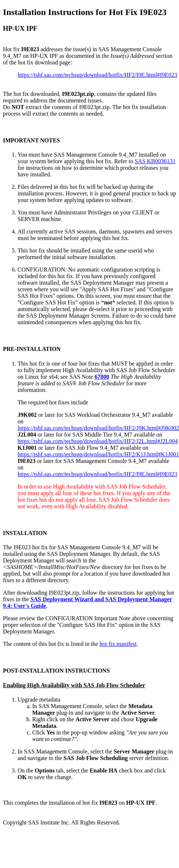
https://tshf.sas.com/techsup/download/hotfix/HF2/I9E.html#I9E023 (97, 75)
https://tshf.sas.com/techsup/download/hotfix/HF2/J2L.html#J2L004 (98, 441)
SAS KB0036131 (155, 161)
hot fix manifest (118, 644)
